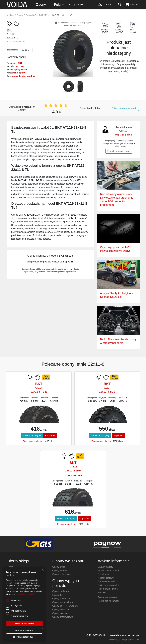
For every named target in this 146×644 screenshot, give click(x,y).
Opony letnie (59, 567)
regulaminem (71, 272)
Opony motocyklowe (63, 602)
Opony (42, 5)
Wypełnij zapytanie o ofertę (119, 151)
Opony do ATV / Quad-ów (65, 606)
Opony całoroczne (62, 574)
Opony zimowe (60, 571)
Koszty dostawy (106, 578)
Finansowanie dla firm (33, 441)
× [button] (42, 570)
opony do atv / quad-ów (24, 76)
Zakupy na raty (106, 567)
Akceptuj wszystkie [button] (24, 623)
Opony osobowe (61, 591)
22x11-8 (20, 66)
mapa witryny (115, 639)
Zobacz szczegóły (32, 436)
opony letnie (20, 69)
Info (109, 5)
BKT (20, 63)
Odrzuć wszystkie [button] (24, 631)
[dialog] (24, 604)
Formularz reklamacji (109, 601)
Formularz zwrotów (108, 597)
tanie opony (19, 73)
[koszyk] (131, 5)
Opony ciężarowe (61, 610)
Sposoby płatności (107, 581)
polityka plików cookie (131, 639)
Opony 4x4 (58, 595)
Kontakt (102, 592)
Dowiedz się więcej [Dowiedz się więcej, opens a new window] (26, 594)
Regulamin (103, 574)
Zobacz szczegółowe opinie (124, 108)
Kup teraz (50, 436)
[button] (24, 637)
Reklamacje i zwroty (108, 589)
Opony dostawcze (61, 599)
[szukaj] (120, 5)
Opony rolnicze (60, 613)
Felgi (59, 5)
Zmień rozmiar (13, 50)
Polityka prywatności (108, 585)
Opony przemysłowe (63, 617)
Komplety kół (76, 5)
